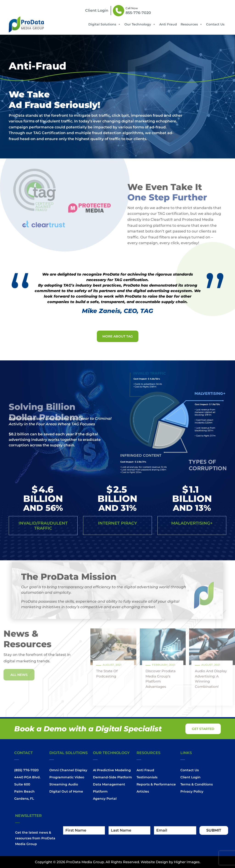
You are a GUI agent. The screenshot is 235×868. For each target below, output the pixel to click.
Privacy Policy (192, 791)
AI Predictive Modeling (112, 770)
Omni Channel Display (68, 770)
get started (203, 729)
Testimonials (147, 777)
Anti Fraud (168, 24)
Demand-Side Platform (112, 777)
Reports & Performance (156, 784)
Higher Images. (187, 862)
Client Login (190, 777)
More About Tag (118, 336)
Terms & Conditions (197, 784)
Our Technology (140, 24)
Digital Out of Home (66, 791)
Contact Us (215, 24)
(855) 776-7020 (26, 770)
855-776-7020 (138, 13)
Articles (143, 791)
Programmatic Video (67, 777)
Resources (192, 24)
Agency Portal (105, 799)
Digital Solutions (105, 24)
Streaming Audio (64, 784)
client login (97, 10)
